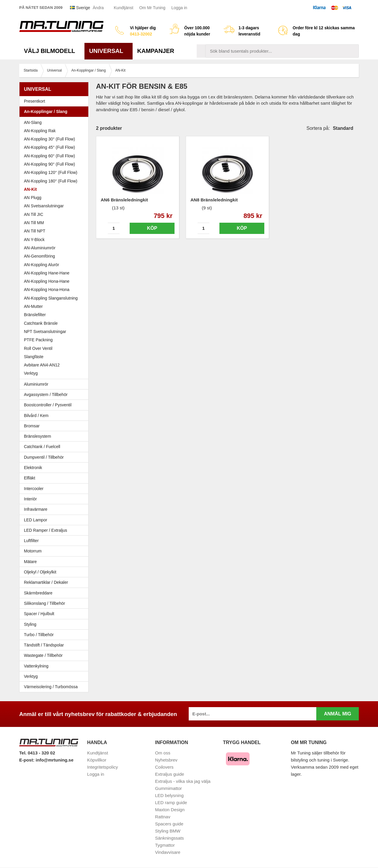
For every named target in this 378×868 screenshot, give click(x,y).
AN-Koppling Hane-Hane (47, 273)
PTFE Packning (38, 340)
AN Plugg (33, 198)
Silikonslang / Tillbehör (55, 603)
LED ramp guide (171, 802)
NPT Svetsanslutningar (45, 332)
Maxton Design (170, 810)
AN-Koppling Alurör (41, 265)
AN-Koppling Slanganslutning (51, 298)
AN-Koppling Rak (40, 131)
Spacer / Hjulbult (55, 614)
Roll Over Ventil (38, 348)
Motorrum (33, 551)
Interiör (55, 499)
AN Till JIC (34, 214)
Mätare (55, 562)
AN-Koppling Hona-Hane (47, 281)
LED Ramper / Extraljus (55, 530)
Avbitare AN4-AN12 (42, 365)
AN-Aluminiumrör (40, 248)
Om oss (163, 753)
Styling (30, 624)
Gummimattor (168, 788)
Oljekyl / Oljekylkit (55, 572)
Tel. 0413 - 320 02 (37, 753)
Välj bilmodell (52, 51)
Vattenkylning (36, 666)
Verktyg (31, 373)
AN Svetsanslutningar (44, 206)
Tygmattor (165, 845)
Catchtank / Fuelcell (42, 447)
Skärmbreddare (38, 593)
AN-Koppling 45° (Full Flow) (49, 147)
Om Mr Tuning (152, 8)
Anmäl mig (338, 714)
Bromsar (32, 426)
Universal (109, 51)
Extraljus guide (170, 774)
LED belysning (169, 795)
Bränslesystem (55, 436)
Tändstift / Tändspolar (44, 645)
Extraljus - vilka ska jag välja (183, 781)
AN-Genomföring (39, 256)
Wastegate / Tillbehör (55, 655)
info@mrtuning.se (55, 760)
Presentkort (35, 101)
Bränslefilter (35, 315)
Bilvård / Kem (55, 416)
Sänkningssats (170, 838)
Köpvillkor (97, 760)
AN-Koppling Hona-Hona (47, 290)
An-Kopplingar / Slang (55, 111)
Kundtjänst (123, 8)
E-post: (27, 760)
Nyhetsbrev (166, 760)
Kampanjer (156, 51)
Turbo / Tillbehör (55, 635)
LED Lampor (55, 520)
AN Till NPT (35, 231)
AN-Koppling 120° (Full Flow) (51, 172)
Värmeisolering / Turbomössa (51, 687)
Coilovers (164, 767)
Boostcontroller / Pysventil (48, 405)
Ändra (98, 8)
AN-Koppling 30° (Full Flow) (49, 139)
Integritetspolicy (102, 767)
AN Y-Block (34, 240)
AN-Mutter (33, 306)
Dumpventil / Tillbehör (55, 457)
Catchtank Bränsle (41, 323)
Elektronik (55, 468)
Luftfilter (31, 541)
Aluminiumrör (55, 384)
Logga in (179, 8)
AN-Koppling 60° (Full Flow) (49, 156)
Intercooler (34, 489)
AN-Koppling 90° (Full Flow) (49, 164)
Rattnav (163, 817)
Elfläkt (30, 478)
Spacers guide (169, 824)
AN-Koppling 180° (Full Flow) (51, 181)
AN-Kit (30, 189)
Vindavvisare (168, 852)
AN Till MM (34, 223)
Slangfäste (34, 357)
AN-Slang (33, 122)
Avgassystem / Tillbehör (55, 395)
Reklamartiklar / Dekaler (46, 582)
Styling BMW (168, 831)
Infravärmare (36, 509)
